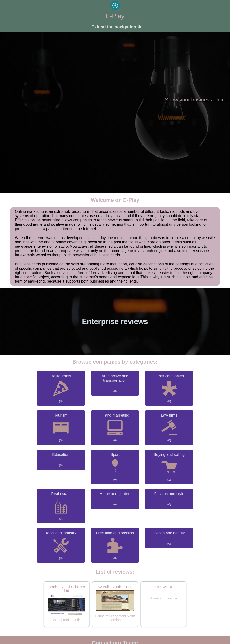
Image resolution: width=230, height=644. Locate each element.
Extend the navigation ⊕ (116, 27)
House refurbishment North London (115, 618)
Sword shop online (163, 598)
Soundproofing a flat (66, 620)
